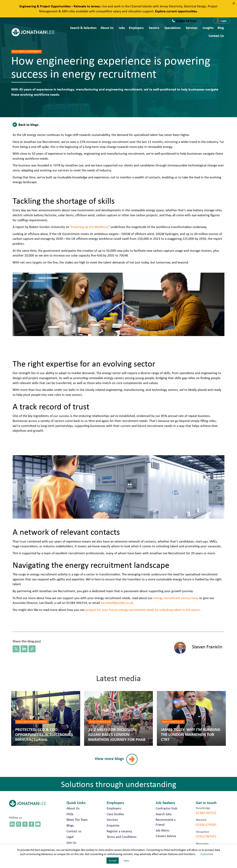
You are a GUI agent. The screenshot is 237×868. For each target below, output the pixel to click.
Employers (136, 28)
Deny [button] (126, 861)
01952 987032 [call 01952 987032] (206, 836)
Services (192, 28)
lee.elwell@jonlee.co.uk (117, 603)
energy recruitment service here (176, 598)
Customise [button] (207, 854)
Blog (221, 28)
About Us (107, 28)
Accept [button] (113, 861)
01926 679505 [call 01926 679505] (206, 825)
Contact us (216, 36)
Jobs (122, 28)
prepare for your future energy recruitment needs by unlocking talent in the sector (143, 610)
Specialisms (173, 28)
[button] (222, 21)
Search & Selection (83, 28)
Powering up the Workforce (90, 227)
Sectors (154, 28)
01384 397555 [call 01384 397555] (206, 813)
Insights (208, 28)
